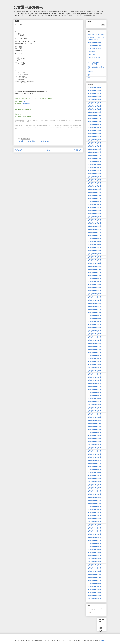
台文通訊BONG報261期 (95, 229)
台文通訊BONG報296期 (95, 337)
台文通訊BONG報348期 (95, 497)
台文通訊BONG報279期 (95, 285)
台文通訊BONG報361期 (95, 537)
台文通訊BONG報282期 (95, 294)
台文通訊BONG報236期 (95, 152)
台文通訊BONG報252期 (95, 201)
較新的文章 (19, 150)
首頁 (48, 150)
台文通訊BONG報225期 (95, 118)
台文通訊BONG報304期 (95, 362)
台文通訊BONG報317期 (95, 402)
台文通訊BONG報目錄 (94, 45)
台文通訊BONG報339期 (95, 469)
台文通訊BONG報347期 (95, 494)
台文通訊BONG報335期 (95, 457)
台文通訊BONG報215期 (95, 88)
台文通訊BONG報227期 (95, 124)
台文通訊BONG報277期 (95, 278)
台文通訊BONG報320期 (95, 411)
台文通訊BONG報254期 (95, 208)
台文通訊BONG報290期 (95, 318)
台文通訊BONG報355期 (95, 519)
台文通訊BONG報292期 (95, 325)
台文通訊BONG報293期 (95, 328)
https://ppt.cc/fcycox (26, 103)
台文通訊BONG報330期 (95, 442)
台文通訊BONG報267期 (95, 248)
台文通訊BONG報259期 (95, 223)
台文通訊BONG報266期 (95, 245)
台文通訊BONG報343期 (95, 482)
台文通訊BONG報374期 (95, 577)
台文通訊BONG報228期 (95, 128)
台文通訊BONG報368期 (95, 559)
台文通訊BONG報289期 (95, 315)
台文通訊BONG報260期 (95, 226)
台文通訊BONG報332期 (95, 448)
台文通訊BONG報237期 (95, 155)
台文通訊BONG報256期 (95, 214)
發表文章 (92, 610)
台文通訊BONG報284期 (95, 300)
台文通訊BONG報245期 (95, 180)
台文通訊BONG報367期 (95, 556)
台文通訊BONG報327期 (95, 432)
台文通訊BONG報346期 (95, 491)
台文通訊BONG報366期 (95, 553)
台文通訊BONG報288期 (95, 312)
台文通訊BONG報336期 (95, 460)
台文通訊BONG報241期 (95, 168)
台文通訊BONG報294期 (95, 331)
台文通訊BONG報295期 (95, 334)
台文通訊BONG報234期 (95, 146)
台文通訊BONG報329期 (95, 439)
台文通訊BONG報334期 (95, 454)
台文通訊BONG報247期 (95, 186)
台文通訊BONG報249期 (95, 192)
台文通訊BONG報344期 (95, 485)
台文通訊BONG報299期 (95, 346)
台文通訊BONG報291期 (95, 322)
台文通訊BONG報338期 (95, 466)
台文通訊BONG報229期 (95, 131)
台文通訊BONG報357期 (95, 525)
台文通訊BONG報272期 (95, 263)
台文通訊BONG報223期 (95, 112)
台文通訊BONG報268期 (95, 251)
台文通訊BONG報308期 (95, 374)
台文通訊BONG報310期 (95, 380)
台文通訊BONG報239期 (95, 161)
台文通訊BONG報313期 (95, 389)
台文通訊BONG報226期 (95, 121)
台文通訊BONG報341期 (95, 476)
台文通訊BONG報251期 (95, 198)
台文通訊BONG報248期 (95, 189)
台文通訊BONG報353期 (95, 513)
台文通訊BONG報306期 (95, 368)
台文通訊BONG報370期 (95, 565)
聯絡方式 (90, 72)
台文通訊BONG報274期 (95, 269)
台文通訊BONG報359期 (95, 531)
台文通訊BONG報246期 (95, 183)
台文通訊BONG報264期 (95, 238)
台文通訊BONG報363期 (95, 543)
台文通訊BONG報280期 (95, 288)
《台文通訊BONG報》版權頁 (96, 35)
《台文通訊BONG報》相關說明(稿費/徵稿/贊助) (96, 39)
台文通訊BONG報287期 (95, 309)
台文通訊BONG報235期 (95, 149)
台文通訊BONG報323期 (95, 420)
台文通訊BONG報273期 (95, 266)
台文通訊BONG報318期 (95, 405)
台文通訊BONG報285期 (95, 303)
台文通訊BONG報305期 (36, 141)
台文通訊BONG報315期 (95, 395)
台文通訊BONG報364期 (95, 546)
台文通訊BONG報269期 (95, 254)
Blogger (103, 640)
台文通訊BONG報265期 (95, 242)
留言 (91, 613)
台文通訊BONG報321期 (95, 414)
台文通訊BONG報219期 (95, 100)
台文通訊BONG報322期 (95, 417)
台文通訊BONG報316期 (95, 399)
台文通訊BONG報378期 (95, 590)
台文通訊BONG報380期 (95, 596)
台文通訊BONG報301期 (95, 352)
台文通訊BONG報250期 (95, 195)
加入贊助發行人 (92, 55)
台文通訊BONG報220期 (95, 103)
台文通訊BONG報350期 (95, 503)
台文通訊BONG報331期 (95, 445)
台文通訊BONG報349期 (95, 500)
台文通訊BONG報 (28, 7)
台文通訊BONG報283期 (95, 297)
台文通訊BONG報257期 (95, 217)
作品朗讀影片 (91, 52)
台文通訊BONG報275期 (95, 272)
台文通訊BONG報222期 (95, 109)
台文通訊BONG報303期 (95, 359)
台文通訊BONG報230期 (95, 134)
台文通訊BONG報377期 (95, 587)
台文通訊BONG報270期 (95, 257)
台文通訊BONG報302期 (95, 355)
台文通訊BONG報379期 (95, 593)
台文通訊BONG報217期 (95, 94)
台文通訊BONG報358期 (95, 528)
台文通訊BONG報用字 (94, 42)
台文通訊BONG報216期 (95, 91)
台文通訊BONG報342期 (95, 479)
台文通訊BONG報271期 (95, 260)
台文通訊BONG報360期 (95, 534)
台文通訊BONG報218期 (95, 97)
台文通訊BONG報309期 (95, 377)
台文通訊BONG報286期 (95, 306)
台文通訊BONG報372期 (95, 571)
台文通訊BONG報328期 (95, 436)
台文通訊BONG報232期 (95, 140)
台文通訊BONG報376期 (95, 583)
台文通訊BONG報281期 (95, 291)
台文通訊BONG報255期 (95, 211)
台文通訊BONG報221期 (95, 106)
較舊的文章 (78, 150)
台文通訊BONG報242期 (95, 171)
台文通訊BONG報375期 (95, 580)
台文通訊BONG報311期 (95, 383)
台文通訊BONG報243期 (95, 174)
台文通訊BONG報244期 (95, 177)
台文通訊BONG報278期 (95, 282)
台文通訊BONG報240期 (95, 165)
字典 (89, 78)
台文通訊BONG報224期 (95, 115)
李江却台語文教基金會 (94, 49)
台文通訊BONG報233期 (95, 143)
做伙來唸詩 (46, 141)
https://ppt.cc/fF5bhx (28, 101)
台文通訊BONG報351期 (95, 506)
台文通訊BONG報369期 (95, 562)
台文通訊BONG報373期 (95, 574)
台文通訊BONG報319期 (95, 408)
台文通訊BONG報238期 (95, 158)
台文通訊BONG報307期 (95, 371)
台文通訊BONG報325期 (95, 426)
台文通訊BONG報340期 (95, 473)
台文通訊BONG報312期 (95, 386)
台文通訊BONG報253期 (95, 205)
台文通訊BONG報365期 (95, 550)
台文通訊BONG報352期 (95, 510)
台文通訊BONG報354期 (95, 516)
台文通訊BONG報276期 (95, 275)
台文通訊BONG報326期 (95, 429)
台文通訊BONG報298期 (95, 343)
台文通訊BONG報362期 (95, 540)
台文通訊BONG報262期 (95, 232)
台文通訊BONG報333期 (95, 451)
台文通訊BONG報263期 (95, 235)
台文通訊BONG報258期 (95, 220)
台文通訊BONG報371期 (95, 568)
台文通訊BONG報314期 (95, 392)
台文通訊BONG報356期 (95, 522)
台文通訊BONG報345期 (95, 488)
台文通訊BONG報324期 (95, 423)
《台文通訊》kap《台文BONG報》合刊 (95, 63)
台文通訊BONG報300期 (95, 349)
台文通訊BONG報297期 (95, 340)
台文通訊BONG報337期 (95, 463)
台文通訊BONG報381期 (95, 599)
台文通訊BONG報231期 (95, 137)
